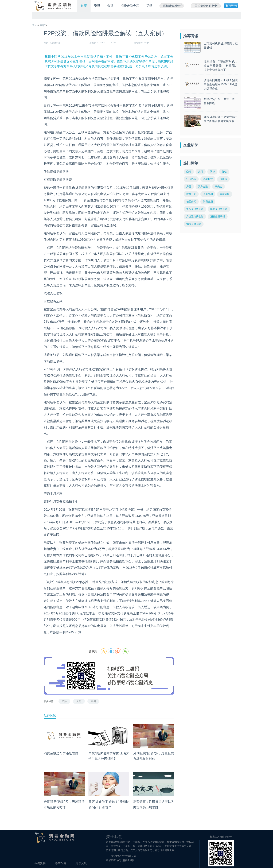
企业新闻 (191, 145)
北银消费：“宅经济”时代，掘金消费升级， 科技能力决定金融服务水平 (221, 66)
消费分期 (208, 201)
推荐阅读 (191, 36)
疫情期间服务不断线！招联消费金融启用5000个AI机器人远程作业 (221, 84)
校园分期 (191, 201)
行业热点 (191, 179)
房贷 (189, 187)
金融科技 (208, 179)
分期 (110, 6)
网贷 (43, 25)
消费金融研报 (218, 216)
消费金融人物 (194, 224)
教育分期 (191, 194)
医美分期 (208, 194)
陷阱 (64, 701)
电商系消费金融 (219, 209)
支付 (201, 172)
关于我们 (114, 837)
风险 (79, 701)
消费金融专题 (130, 6)
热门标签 (191, 163)
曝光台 (219, 187)
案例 (93, 701)
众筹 (189, 172)
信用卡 (223, 179)
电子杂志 (233, 6)
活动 (149, 6)
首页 (84, 6)
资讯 (97, 6)
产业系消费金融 (195, 216)
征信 (224, 172)
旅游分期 (225, 194)
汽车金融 (203, 187)
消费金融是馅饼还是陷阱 (61, 753)
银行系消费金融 (195, 209)
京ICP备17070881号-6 (123, 856)
